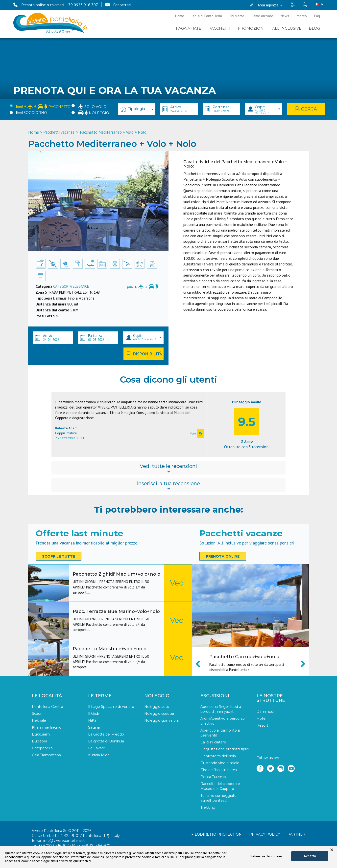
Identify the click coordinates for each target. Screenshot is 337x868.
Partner (296, 834)
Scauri (37, 714)
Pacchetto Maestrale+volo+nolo (110, 649)
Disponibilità (144, 354)
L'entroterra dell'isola (218, 756)
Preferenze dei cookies (266, 856)
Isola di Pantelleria (207, 16)
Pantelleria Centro (48, 707)
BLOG (314, 28)
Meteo (302, 16)
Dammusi (265, 712)
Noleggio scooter (159, 714)
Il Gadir (94, 714)
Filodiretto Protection (217, 834)
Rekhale (39, 720)
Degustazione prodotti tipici (225, 749)
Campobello (42, 748)
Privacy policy (265, 834)
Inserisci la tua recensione (168, 485)
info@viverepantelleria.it (64, 841)
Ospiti (268, 110)
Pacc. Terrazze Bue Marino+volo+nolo (116, 611)
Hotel (261, 718)
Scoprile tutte (59, 556)
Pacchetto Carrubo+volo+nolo (244, 657)
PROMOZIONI (251, 28)
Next (300, 664)
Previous (201, 664)
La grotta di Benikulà (106, 741)
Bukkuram (41, 734)
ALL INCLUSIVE (287, 28)
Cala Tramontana (46, 755)
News (285, 16)
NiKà (92, 720)
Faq (317, 16)
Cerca (306, 109)
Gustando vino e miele (220, 763)
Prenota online (223, 556)
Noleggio (94, 113)
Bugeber (40, 741)
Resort (262, 725)
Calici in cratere (213, 742)
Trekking (208, 807)
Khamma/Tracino (47, 727)
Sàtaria (94, 727)
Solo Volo (92, 106)
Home (180, 16)
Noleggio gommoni (161, 720)
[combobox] (137, 109)
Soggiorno (32, 113)
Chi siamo (237, 16)
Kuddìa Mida (99, 755)
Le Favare (97, 748)
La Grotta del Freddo (106, 734)
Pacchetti (219, 28)
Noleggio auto (157, 707)
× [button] (332, 850)
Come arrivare (262, 16)
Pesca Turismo (213, 777)
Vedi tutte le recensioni (168, 468)
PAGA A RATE (189, 28)
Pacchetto (43, 106)
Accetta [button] (310, 856)
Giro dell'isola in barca (219, 770)
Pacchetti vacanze (59, 132)
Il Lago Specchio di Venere (111, 707)
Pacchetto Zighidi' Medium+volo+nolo (117, 574)
